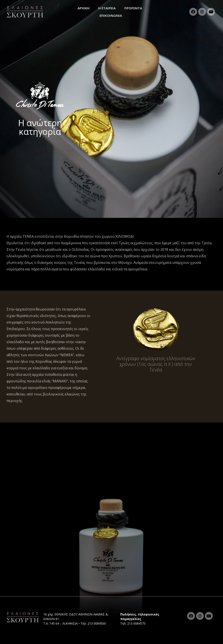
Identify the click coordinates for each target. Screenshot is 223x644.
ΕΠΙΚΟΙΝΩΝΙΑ (111, 15)
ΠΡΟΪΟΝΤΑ (134, 8)
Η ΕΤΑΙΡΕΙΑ (107, 8)
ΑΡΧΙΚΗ (84, 8)
